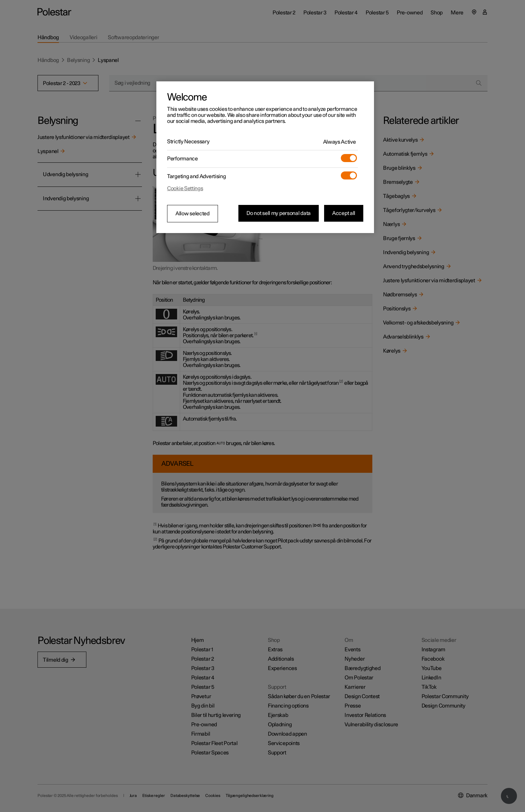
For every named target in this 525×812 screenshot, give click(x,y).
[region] (265, 157)
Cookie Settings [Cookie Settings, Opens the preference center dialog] (185, 189)
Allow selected (193, 214)
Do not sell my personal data (279, 213)
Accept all (344, 213)
